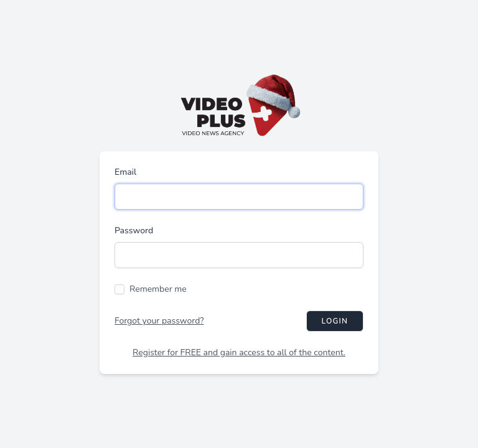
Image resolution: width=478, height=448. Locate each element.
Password (134, 231)
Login (335, 321)
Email (125, 172)
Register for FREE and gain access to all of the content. (239, 352)
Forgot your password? (159, 321)
